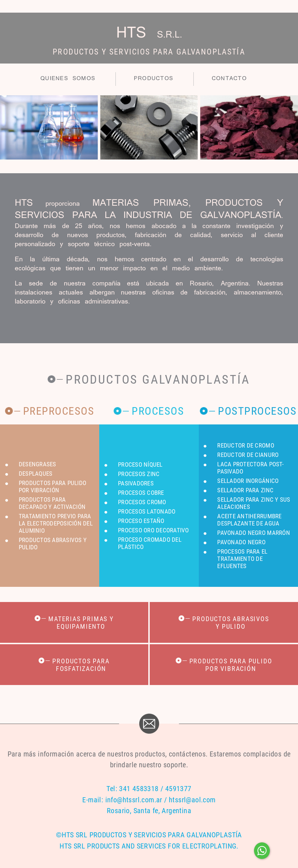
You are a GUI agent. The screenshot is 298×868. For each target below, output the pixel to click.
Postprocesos (257, 411)
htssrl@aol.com (192, 800)
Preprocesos (59, 411)
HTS (149, 34)
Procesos (158, 411)
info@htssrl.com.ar (134, 800)
